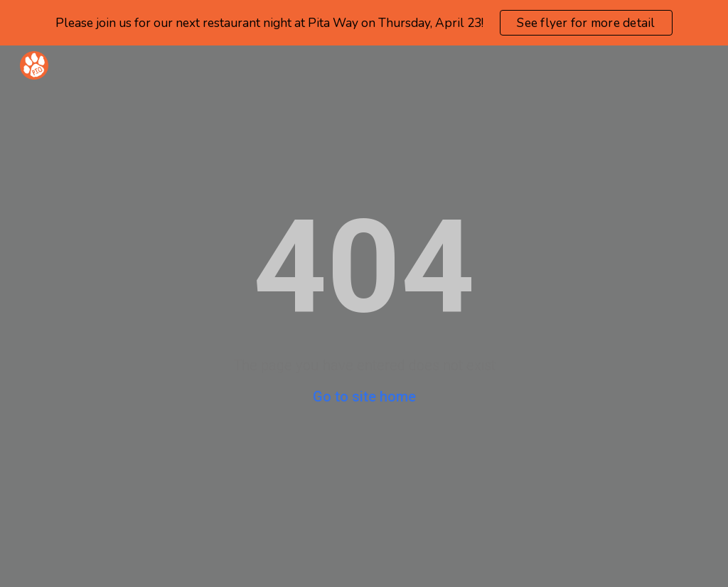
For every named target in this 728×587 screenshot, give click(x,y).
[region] (364, 23)
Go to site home (364, 397)
